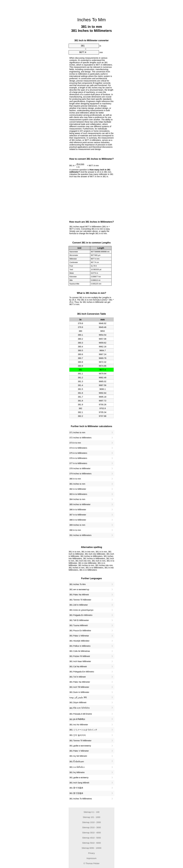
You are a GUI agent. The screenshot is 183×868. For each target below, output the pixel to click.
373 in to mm (75, 443)
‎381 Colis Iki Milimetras (80, 651)
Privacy (91, 853)
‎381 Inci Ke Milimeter (79, 725)
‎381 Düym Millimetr (78, 702)
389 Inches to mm (77, 525)
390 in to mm (75, 530)
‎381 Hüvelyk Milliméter (79, 641)
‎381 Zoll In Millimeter (79, 605)
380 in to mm (75, 479)
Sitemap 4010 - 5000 (91, 838)
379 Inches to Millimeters (80, 474)
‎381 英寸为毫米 (76, 788)
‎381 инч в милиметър (79, 589)
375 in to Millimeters (78, 453)
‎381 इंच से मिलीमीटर (77, 719)
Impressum (91, 858)
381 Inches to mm (77, 484)
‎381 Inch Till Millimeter (79, 687)
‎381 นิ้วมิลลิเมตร (77, 762)
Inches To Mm (92, 20)
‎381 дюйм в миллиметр (80, 746)
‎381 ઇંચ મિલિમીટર (77, 767)
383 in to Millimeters (78, 494)
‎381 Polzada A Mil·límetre (81, 714)
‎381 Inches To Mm (77, 584)
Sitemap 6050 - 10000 (91, 848)
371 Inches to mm (77, 433)
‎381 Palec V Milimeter (79, 751)
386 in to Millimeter (78, 510)
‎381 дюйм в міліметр (79, 778)
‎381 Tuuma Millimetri (79, 625)
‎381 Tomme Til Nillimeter (80, 600)
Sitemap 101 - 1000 (91, 817)
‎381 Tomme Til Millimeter (80, 741)
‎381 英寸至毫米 (76, 793)
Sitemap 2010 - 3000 (91, 827)
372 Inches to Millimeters (80, 438)
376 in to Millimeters (78, 458)
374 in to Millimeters (78, 448)
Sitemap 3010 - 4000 (91, 833)
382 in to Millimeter (78, 489)
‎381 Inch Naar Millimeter (80, 661)
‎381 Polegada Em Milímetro (82, 672)
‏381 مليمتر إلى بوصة (78, 697)
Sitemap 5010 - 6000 (91, 843)
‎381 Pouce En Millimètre (80, 631)
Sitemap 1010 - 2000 (91, 822)
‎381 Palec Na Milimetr (79, 595)
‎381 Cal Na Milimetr (78, 667)
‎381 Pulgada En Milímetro (81, 615)
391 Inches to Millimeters (80, 535)
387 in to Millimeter (78, 515)
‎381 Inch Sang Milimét (79, 783)
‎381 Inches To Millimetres (81, 799)
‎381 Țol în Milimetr (78, 677)
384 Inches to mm (77, 499)
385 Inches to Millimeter (80, 504)
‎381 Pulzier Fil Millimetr (80, 656)
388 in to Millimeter (78, 520)
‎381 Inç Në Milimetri (78, 756)
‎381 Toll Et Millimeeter (79, 620)
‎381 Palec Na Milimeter (80, 682)
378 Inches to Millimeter (80, 468)
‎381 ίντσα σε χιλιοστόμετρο (81, 610)
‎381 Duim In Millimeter (79, 692)
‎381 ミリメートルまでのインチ (83, 730)
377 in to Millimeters (78, 463)
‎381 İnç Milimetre (77, 772)
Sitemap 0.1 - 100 (92, 812)
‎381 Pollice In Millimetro (80, 646)
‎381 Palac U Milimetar (79, 636)
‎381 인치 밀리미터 (78, 735)
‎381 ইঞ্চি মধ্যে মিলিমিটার (79, 708)
